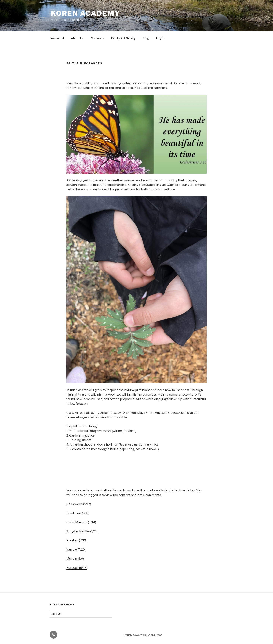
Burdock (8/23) (77, 568)
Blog (146, 38)
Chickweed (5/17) (79, 504)
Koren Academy (85, 13)
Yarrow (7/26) (76, 550)
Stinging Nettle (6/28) (82, 531)
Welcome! (57, 38)
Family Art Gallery (123, 38)
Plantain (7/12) (76, 540)
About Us (77, 38)
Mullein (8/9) (75, 559)
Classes (98, 38)
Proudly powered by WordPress (142, 635)
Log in (160, 38)
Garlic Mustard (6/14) (81, 522)
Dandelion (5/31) (78, 513)
